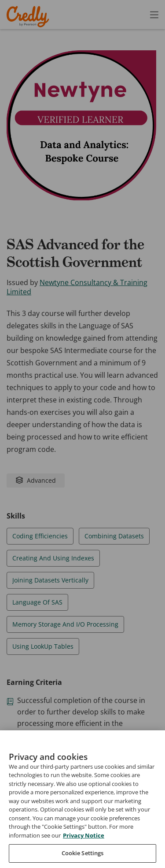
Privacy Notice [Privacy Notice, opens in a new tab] (84, 852)
